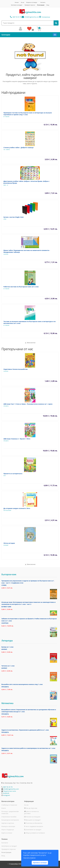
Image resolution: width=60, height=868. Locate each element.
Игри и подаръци (8, 830)
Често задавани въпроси (34, 826)
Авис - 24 (6, 185)
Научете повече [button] (29, 858)
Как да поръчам (31, 808)
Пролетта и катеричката (13, 474)
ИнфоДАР (6, 545)
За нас (22, 2)
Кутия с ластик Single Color (14, 217)
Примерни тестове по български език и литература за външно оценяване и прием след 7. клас (28, 114)
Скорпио (6, 254)
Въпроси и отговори (32, 2)
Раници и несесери (8, 826)
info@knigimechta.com (11, 789)
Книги (4, 808)
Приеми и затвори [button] (40, 863)
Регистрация (41, 5)
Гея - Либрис (7, 150)
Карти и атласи (7, 833)
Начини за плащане (32, 817)
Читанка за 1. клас (8, 666)
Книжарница (45, 17)
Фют (5, 476)
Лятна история (9, 543)
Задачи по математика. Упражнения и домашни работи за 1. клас (25, 730)
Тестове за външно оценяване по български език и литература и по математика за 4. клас (30, 322)
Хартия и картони (8, 823)
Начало (17, 2)
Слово (4, 585)
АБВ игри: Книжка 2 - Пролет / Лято (17, 439)
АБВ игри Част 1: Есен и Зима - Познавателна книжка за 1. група (28, 404)
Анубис (4, 649)
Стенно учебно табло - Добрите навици (19, 147)
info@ (30, 17)
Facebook (6, 793)
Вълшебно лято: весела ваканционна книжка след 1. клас (22, 684)
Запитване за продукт (17, 5)
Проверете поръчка (30, 5)
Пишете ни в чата (10, 791)
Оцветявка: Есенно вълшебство (16, 369)
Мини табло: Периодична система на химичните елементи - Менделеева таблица (27, 251)
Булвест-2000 (6, 607)
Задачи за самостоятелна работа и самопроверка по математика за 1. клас (28, 748)
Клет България (7, 510)
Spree (5, 219)
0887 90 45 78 (16, 17)
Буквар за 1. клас (7, 647)
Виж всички (30, 343)
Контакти (43, 2)
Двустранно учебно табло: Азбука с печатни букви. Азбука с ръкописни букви (26, 182)
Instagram (7, 795)
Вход (48, 5)
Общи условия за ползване (35, 833)
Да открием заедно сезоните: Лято (17, 508)
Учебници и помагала (9, 805)
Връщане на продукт (32, 820)
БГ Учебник (6, 117)
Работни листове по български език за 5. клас (21, 287)
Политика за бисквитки (33, 823)
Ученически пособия (9, 817)
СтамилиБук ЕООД (16, 864)
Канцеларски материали (10, 820)
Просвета (6, 406)
